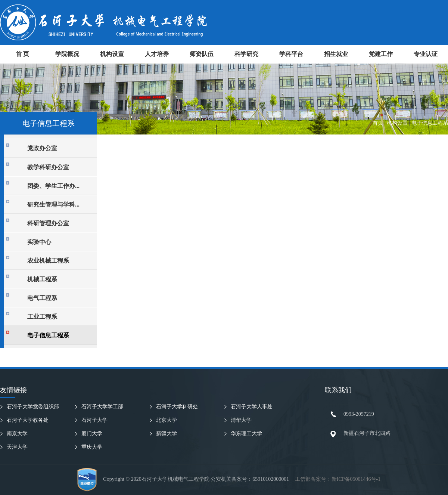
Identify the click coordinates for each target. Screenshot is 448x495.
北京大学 (167, 420)
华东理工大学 (246, 434)
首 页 (22, 54)
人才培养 (157, 54)
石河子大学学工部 (102, 407)
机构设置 (112, 54)
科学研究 (246, 54)
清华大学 (241, 420)
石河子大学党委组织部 (33, 407)
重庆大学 (92, 447)
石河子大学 (94, 420)
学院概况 (67, 54)
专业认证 (426, 54)
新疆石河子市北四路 (367, 433)
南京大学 (17, 434)
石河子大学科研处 (177, 407)
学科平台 (291, 54)
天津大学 (17, 447)
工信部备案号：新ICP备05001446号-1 (338, 479)
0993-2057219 (359, 414)
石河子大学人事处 (252, 407)
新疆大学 (167, 434)
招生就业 (336, 54)
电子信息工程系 (430, 123)
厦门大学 (92, 434)
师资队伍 (202, 54)
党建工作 (381, 54)
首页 (378, 123)
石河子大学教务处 (28, 420)
